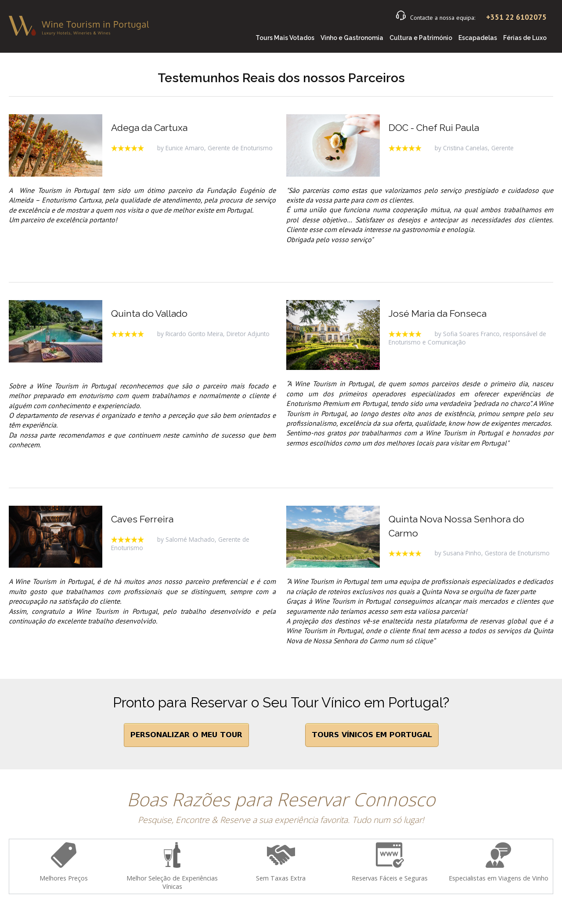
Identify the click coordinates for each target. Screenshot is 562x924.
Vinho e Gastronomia (352, 38)
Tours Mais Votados (285, 38)
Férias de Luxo (525, 38)
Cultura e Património (421, 38)
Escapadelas (478, 38)
